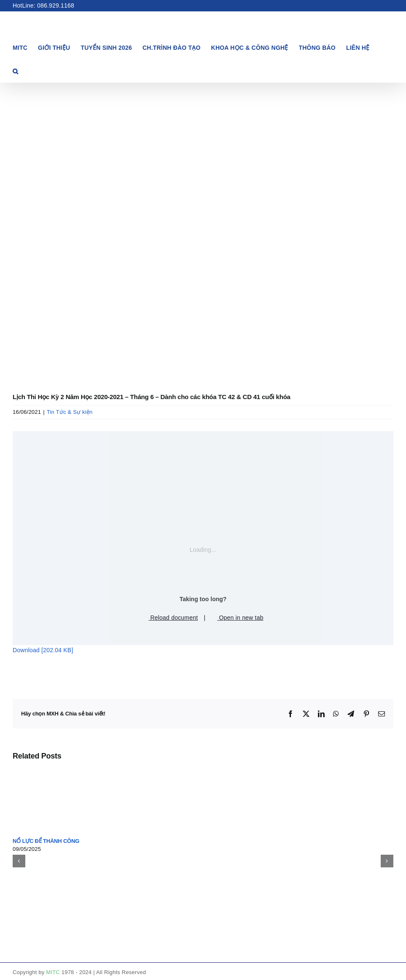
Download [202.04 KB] (43, 650)
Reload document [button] (170, 618)
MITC (53, 972)
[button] (15, 70)
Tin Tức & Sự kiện (70, 412)
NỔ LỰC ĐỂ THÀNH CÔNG (46, 841)
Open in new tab (237, 618)
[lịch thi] (203, 235)
